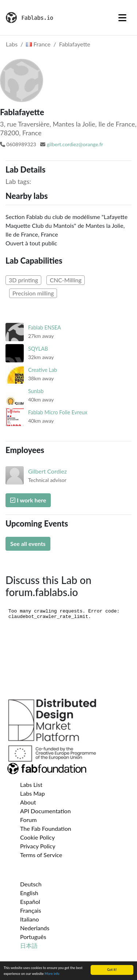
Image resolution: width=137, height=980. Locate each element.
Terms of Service (41, 855)
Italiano (30, 919)
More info (52, 974)
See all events (28, 544)
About (28, 802)
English (29, 893)
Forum (28, 820)
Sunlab (36, 391)
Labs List (31, 785)
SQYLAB (38, 349)
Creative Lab (43, 370)
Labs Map (33, 793)
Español (30, 902)
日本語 (29, 945)
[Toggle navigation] (122, 18)
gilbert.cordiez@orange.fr (75, 144)
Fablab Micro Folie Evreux (58, 412)
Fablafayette (75, 44)
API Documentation (45, 811)
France (38, 44)
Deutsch (31, 884)
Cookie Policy (37, 837)
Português (33, 937)
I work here (28, 500)
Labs (12, 44)
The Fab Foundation (46, 828)
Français (31, 910)
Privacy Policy (38, 846)
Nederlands (35, 928)
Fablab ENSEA (45, 327)
